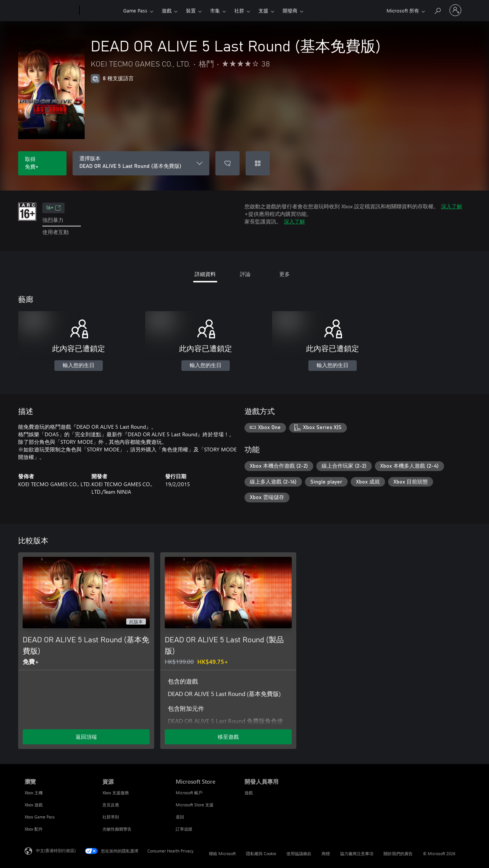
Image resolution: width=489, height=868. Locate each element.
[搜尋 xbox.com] (437, 10)
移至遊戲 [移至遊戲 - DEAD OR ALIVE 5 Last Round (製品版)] (228, 737)
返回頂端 (86, 737)
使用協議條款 (299, 853)
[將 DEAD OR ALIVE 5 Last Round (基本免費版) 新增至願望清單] (227, 163)
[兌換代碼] (258, 163)
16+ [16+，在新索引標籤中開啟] (53, 208)
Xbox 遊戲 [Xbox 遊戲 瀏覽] (34, 805)
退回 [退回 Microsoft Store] (180, 817)
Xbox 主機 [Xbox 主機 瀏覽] (34, 793)
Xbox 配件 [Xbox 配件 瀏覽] (34, 829)
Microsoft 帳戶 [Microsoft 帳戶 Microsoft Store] (189, 793)
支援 (263, 10)
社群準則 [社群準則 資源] (111, 817)
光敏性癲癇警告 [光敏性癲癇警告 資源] (117, 829)
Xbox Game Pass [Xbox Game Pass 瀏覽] (40, 817)
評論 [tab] (245, 274)
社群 (239, 10)
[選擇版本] (141, 163)
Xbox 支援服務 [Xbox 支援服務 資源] (116, 793)
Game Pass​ (135, 10)
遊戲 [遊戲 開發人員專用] (249, 793)
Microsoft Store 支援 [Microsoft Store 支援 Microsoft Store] (195, 805)
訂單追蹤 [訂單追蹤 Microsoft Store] (184, 829)
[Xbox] (100, 11)
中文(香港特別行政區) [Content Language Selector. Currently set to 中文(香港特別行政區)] (56, 850)
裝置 (191, 10)
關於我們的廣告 (398, 853)
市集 (215, 10)
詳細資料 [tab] (205, 274)
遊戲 (167, 10)
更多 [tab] (285, 274)
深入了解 (452, 206)
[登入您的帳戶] (455, 10)
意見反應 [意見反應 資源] (111, 805)
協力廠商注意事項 (357, 853)
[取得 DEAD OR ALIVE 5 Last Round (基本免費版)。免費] (42, 163)
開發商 (290, 10)
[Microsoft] (50, 11)
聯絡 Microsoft (222, 853)
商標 (326, 853)
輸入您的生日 (79, 366)
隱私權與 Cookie (261, 853)
